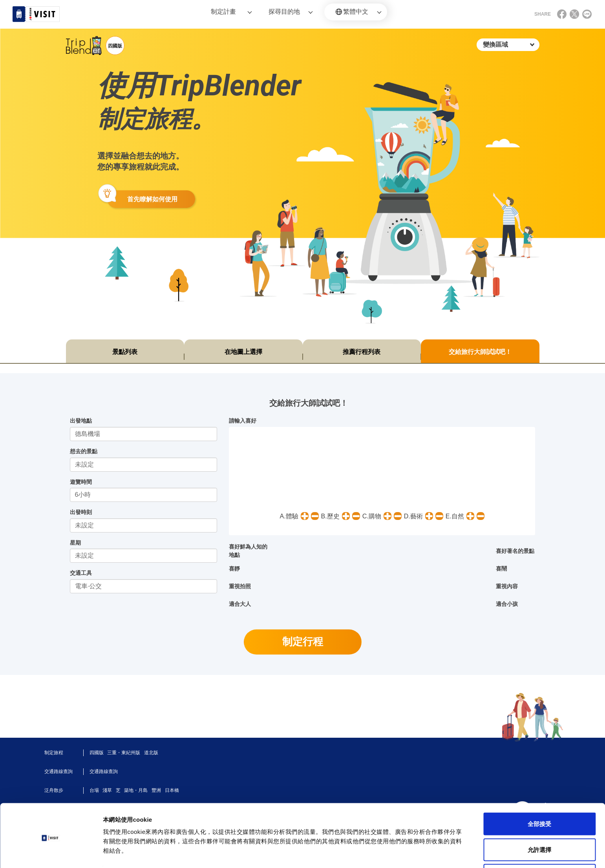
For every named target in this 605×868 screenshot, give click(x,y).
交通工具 (81, 573)
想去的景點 (84, 451)
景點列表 (125, 352)
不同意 (540, 847)
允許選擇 (539, 821)
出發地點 (81, 421)
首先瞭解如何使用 (152, 199)
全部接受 (539, 796)
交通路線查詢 (104, 771)
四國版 (97, 753)
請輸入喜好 (243, 421)
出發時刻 (81, 512)
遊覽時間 (81, 482)
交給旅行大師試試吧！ (480, 352)
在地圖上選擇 (243, 352)
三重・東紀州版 (124, 753)
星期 (75, 543)
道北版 (151, 753)
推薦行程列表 (362, 352)
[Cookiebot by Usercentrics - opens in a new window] (51, 853)
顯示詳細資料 (370, 848)
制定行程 (303, 642)
